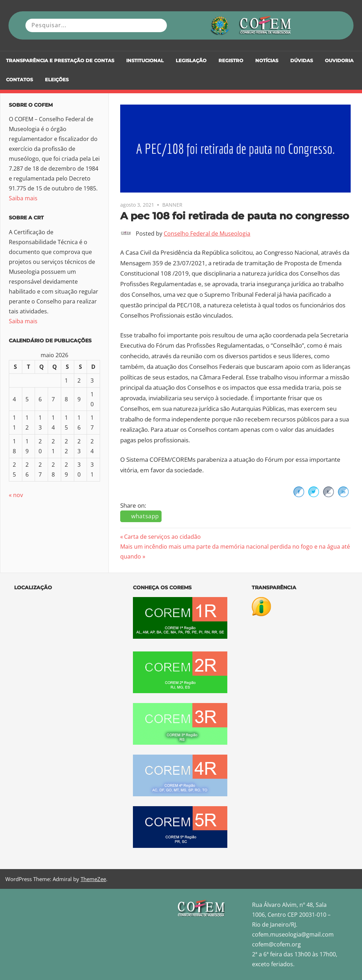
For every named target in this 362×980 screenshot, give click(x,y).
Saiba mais (23, 198)
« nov (16, 495)
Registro (231, 61)
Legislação (191, 61)
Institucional (145, 61)
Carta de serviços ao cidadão (162, 537)
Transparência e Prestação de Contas (60, 61)
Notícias (267, 61)
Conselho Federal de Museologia (207, 234)
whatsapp (145, 516)
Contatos (19, 80)
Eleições (57, 80)
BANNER (172, 205)
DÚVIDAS (302, 61)
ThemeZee (93, 879)
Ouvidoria (339, 61)
